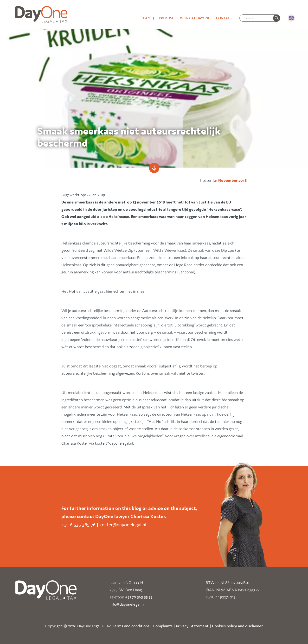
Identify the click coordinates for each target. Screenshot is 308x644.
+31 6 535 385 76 (78, 525)
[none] (277, 18)
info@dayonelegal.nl (127, 604)
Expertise (165, 18)
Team (146, 18)
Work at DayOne (195, 18)
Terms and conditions (131, 626)
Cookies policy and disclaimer (237, 626)
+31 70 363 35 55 (139, 597)
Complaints (163, 626)
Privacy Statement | (193, 626)
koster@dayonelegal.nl (123, 525)
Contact (224, 18)
